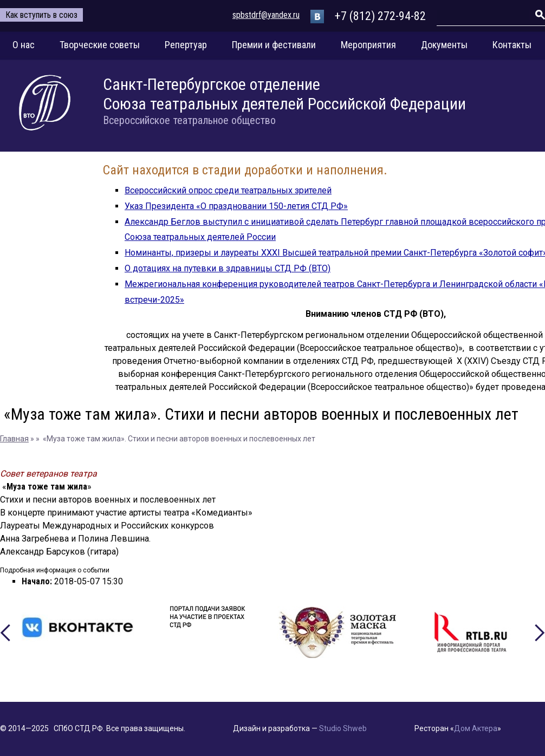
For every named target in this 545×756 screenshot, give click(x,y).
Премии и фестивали (274, 45)
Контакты (512, 45)
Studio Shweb (343, 728)
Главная (14, 439)
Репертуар (186, 45)
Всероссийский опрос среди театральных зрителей (228, 190)
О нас (24, 45)
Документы (444, 45)
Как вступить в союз (41, 15)
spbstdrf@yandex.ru (266, 15)
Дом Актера (476, 728)
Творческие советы (100, 45)
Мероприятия (368, 45)
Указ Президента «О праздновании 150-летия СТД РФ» (236, 206)
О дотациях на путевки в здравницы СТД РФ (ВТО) (228, 268)
